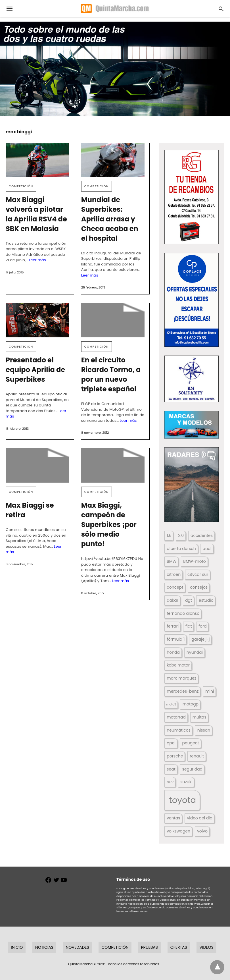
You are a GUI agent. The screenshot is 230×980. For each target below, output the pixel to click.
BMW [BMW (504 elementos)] (172, 561)
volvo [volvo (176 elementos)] (202, 831)
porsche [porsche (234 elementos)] (175, 756)
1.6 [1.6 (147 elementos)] (169, 535)
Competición (21, 186)
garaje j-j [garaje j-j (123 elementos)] (200, 639)
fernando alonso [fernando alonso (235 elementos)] (183, 613)
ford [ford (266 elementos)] (202, 626)
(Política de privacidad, (180, 888)
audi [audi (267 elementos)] (207, 549)
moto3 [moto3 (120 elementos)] (171, 704)
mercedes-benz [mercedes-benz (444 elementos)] (183, 691)
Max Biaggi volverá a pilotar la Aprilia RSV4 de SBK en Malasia (36, 214)
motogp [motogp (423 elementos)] (191, 704)
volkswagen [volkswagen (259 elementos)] (178, 831)
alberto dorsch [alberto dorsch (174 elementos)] (181, 549)
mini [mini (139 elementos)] (210, 691)
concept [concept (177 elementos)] (175, 587)
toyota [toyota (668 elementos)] (182, 800)
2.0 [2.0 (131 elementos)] (181, 535)
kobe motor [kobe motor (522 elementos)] (178, 665)
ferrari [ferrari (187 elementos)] (173, 626)
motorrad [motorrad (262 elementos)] (176, 717)
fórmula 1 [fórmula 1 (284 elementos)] (176, 639)
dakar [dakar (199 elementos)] (172, 600)
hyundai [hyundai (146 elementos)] (195, 652)
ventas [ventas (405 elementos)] (173, 818)
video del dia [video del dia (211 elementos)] (200, 818)
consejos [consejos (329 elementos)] (199, 587)
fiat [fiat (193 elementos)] (189, 626)
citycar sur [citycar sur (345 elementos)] (198, 574)
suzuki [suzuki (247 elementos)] (186, 782)
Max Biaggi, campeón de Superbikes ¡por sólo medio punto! (109, 525)
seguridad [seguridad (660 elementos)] (192, 769)
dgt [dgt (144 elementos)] (189, 600)
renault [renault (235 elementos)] (197, 756)
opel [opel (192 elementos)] (171, 743)
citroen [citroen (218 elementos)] (174, 574)
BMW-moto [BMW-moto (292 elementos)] (194, 561)
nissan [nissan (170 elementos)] (204, 730)
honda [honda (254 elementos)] (173, 652)
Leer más (37, 260)
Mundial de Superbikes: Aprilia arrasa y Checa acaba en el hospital (110, 219)
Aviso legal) (203, 888)
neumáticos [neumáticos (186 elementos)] (179, 730)
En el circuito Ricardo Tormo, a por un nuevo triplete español (111, 374)
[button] (192, 197)
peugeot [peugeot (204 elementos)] (191, 743)
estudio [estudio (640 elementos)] (206, 600)
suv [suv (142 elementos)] (170, 782)
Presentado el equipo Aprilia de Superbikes (35, 370)
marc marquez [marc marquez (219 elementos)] (181, 678)
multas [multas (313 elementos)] (199, 717)
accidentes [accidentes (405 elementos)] (202, 535)
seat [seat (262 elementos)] (171, 769)
